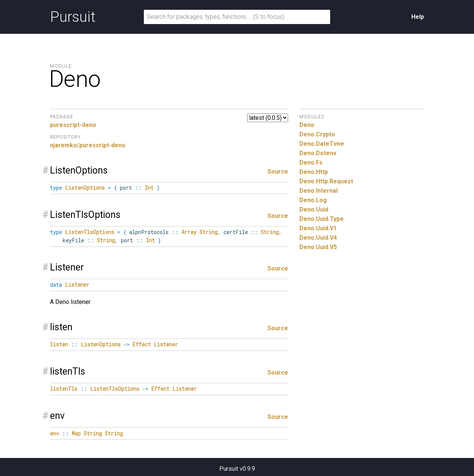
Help (418, 17)
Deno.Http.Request (326, 181)
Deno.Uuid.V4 (318, 238)
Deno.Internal (319, 191)
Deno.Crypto (317, 134)
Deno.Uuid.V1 (318, 228)
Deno (307, 125)
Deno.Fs (311, 162)
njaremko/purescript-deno (88, 145)
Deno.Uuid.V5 (318, 247)
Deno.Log (313, 200)
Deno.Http (314, 172)
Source (278, 172)
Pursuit (73, 17)
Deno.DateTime (322, 144)
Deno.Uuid (314, 209)
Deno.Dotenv (318, 153)
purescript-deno (73, 125)
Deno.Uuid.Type (322, 219)
